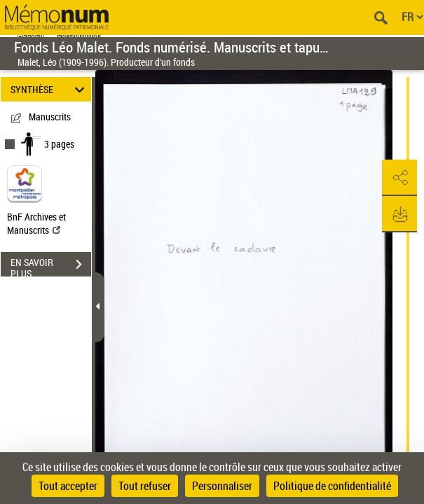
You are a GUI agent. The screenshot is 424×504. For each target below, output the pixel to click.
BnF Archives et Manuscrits (36, 223)
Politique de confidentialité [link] (332, 486)
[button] (399, 178)
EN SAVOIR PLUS (51, 266)
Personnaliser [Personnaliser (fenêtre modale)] (222, 486)
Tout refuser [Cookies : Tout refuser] (145, 486)
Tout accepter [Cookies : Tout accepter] (68, 486)
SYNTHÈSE (50, 89)
